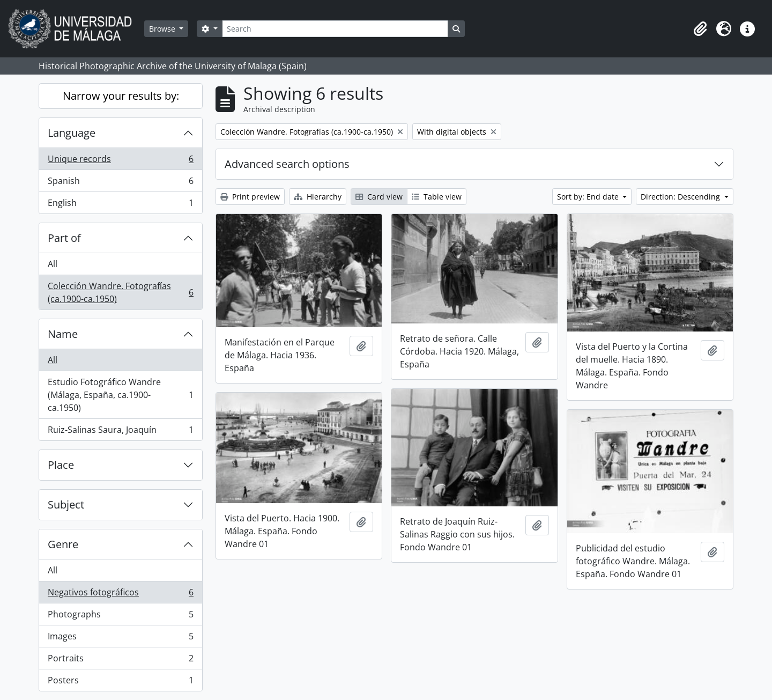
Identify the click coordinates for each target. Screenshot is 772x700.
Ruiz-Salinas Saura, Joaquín (120, 432)
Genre (63, 544)
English (120, 205)
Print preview (250, 197)
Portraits (120, 661)
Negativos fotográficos (120, 595)
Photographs (120, 617)
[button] (700, 29)
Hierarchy (318, 197)
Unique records (120, 161)
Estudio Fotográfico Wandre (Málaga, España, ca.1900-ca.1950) (120, 395)
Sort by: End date (589, 197)
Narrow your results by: (121, 96)
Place (61, 465)
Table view (437, 197)
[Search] (335, 29)
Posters (120, 682)
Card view (379, 197)
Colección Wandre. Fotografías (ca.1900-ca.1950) (120, 292)
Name (63, 334)
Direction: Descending (681, 197)
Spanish (120, 183)
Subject (66, 504)
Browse (163, 29)
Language (72, 133)
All (53, 264)
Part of (64, 238)
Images (120, 639)
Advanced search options (287, 164)
